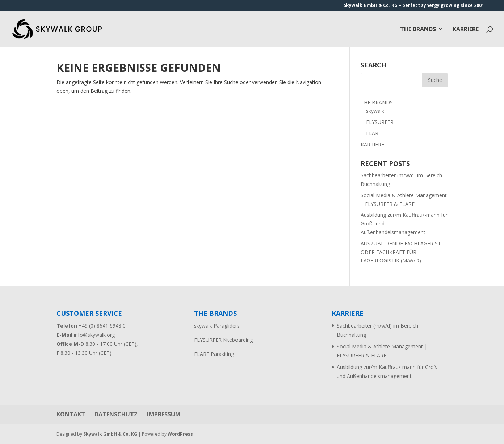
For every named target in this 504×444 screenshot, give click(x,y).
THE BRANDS (418, 30)
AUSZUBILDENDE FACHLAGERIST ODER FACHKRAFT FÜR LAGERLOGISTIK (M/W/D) (401, 252)
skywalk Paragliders (217, 326)
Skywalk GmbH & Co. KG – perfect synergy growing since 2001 (414, 6)
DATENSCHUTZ (116, 414)
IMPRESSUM (164, 414)
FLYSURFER (380, 122)
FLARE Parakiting (214, 354)
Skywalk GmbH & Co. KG (110, 434)
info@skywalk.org (94, 335)
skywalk (375, 111)
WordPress (180, 434)
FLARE (374, 133)
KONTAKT (71, 414)
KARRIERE (466, 30)
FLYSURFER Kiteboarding (223, 340)
